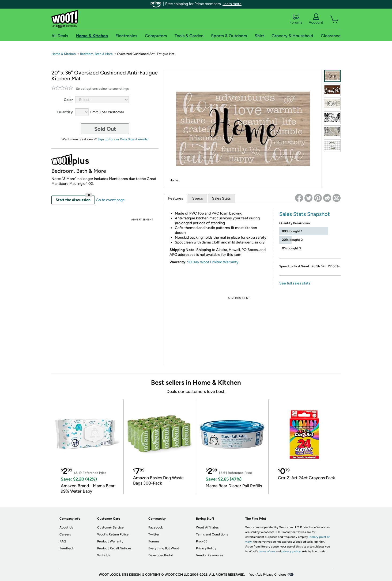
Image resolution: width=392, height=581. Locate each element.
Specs (198, 198)
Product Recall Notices (114, 548)
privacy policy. (291, 551)
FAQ (63, 541)
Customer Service (110, 527)
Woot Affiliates (207, 527)
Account (316, 19)
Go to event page (110, 200)
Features (176, 198)
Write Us (104, 555)
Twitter (154, 534)
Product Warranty (110, 541)
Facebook (156, 527)
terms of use (267, 551)
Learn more (232, 4)
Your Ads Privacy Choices (268, 575)
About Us (66, 527)
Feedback (67, 548)
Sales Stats (221, 198)
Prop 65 (202, 541)
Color (68, 100)
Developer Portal (161, 555)
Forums (296, 19)
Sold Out (105, 129)
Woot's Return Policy (113, 534)
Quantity (65, 112)
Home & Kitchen (64, 54)
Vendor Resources (210, 555)
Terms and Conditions (212, 534)
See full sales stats (295, 283)
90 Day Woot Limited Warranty (213, 262)
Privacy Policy (206, 548)
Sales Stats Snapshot (305, 214)
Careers (65, 534)
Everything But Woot (164, 548)
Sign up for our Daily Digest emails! (123, 139)
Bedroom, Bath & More (96, 54)
